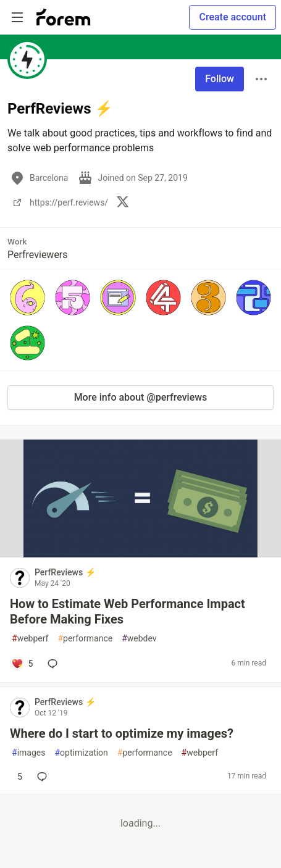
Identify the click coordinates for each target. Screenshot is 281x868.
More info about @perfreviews (141, 397)
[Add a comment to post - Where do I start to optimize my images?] (17, 777)
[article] (140, 554)
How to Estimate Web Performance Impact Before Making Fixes (128, 611)
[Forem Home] (64, 17)
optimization (81, 753)
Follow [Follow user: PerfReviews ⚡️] (220, 79)
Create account (233, 17)
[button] (27, 297)
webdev (139, 639)
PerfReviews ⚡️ (65, 572)
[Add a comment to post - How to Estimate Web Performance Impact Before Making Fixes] (22, 664)
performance (85, 639)
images (28, 753)
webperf (30, 639)
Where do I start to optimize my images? (122, 733)
